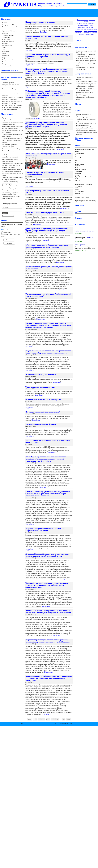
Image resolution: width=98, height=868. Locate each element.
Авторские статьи (7, 29)
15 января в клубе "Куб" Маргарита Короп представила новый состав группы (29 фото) (86, 58)
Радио (4, 47)
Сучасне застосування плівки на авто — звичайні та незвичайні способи (12, 140)
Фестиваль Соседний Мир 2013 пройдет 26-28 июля (86, 124)
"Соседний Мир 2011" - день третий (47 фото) (85, 68)
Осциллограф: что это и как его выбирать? (43, 399)
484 (64, 719)
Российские (7, 230)
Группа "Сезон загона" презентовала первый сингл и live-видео (85, 92)
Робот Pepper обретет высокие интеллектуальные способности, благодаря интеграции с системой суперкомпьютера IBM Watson (46, 459)
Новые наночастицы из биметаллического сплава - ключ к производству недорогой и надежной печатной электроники (49, 678)
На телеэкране (6, 39)
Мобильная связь (7, 45)
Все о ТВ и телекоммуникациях (76, 724)
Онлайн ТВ (5, 56)
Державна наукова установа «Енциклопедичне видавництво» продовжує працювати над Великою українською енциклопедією (46, 125)
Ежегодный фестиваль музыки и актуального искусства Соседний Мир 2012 (86, 132)
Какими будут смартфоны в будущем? (41, 424)
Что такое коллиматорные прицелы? (41, 374)
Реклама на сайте (7, 66)
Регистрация (16, 724)
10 (57, 719)
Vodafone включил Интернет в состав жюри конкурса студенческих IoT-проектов (48, 56)
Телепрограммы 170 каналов (11, 25)
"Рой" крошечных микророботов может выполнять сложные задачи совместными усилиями (47, 246)
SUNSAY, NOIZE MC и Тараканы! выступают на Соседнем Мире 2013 (84, 116)
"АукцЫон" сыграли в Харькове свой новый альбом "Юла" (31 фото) (86, 64)
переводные (17, 77)
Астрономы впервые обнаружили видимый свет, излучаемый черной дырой (46, 529)
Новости (4, 23)
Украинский (7, 232)
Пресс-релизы (7, 114)
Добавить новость (26, 724)
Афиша (78, 110)
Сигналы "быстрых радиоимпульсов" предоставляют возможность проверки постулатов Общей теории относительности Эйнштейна (48, 494)
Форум (4, 58)
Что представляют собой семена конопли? (43, 412)
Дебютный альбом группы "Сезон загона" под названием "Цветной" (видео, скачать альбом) (87, 83)
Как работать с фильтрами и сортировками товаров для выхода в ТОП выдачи (13, 130)
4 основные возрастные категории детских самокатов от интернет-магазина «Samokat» (13, 165)
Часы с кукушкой (80, 245)
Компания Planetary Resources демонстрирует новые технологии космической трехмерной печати (47, 555)
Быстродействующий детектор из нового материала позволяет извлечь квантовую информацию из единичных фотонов (47, 585)
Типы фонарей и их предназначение (40, 387)
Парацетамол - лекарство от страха (40, 22)
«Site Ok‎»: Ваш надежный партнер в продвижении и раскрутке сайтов (10, 159)
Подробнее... (44, 32)
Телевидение (6, 37)
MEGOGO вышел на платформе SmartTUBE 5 (45, 212)
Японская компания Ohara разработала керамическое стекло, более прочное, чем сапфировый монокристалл (48, 612)
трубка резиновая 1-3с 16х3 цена (85, 231)
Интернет (5, 43)
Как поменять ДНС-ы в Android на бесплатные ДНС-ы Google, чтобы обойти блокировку (12, 107)
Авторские (6, 77)
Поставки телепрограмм (9, 62)
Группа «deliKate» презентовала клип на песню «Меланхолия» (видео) (86, 98)
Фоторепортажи (82, 47)
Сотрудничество (7, 64)
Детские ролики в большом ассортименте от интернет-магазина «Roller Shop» (10, 192)
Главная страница (6, 724)
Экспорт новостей (7, 60)
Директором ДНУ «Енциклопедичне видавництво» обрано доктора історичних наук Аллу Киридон (47, 230)
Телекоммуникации (8, 35)
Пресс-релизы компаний (9, 27)
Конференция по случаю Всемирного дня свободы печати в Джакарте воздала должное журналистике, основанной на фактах (47, 71)
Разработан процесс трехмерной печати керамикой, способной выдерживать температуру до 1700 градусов (48, 641)
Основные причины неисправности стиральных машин (10, 85)
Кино (3, 49)
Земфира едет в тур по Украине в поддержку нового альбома (86, 128)
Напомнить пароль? (8, 216)
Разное (4, 54)
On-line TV (80, 146)
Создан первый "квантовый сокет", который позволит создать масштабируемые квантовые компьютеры (48, 352)
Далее (68, 719)
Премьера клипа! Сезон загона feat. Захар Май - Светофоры (86, 88)
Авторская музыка (83, 74)
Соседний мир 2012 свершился (86, 55)
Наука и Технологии (8, 41)
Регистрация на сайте (10, 204)
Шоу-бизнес (6, 52)
